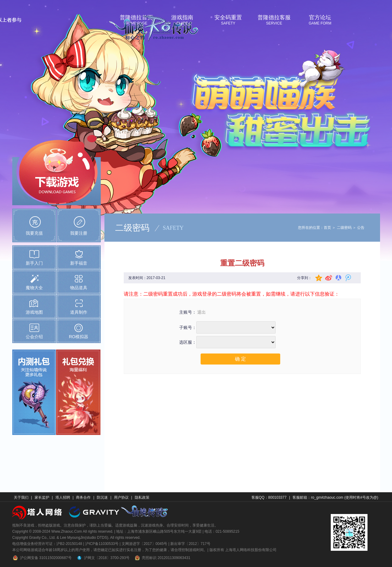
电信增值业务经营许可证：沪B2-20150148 (47, 544)
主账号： (188, 312)
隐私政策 (142, 497)
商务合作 (83, 497)
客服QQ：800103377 (269, 497)
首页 (327, 228)
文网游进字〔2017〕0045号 (144, 544)
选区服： (188, 342)
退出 (202, 312)
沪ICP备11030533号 (102, 544)
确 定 (240, 359)
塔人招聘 (63, 497)
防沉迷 (102, 497)
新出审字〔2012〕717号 (190, 544)
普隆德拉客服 (274, 17)
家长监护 (42, 497)
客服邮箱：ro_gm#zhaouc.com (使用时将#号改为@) (335, 497)
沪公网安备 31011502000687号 (42, 558)
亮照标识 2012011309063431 (162, 558)
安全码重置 (228, 17)
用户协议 (121, 497)
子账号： (188, 328)
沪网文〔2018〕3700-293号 (103, 558)
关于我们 (21, 497)
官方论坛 (320, 17)
